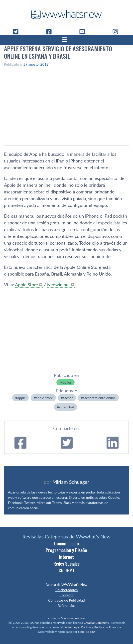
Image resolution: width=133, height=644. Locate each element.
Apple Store (26, 285)
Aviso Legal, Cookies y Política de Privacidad (94, 627)
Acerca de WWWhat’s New (66, 584)
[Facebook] (51, 32)
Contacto (66, 595)
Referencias (66, 605)
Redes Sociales (66, 564)
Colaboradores (66, 590)
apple (21, 398)
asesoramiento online (99, 398)
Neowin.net (59, 285)
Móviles (65, 382)
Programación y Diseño (66, 550)
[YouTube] (84, 32)
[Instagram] (117, 32)
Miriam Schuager (71, 482)
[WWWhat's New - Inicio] (67, 14)
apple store (44, 398)
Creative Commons (96, 623)
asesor (68, 398)
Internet (66, 557)
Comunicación (66, 543)
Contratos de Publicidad (66, 600)
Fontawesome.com (73, 618)
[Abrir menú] (67, 40)
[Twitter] (18, 32)
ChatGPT (66, 570)
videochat (66, 407)
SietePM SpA (86, 632)
